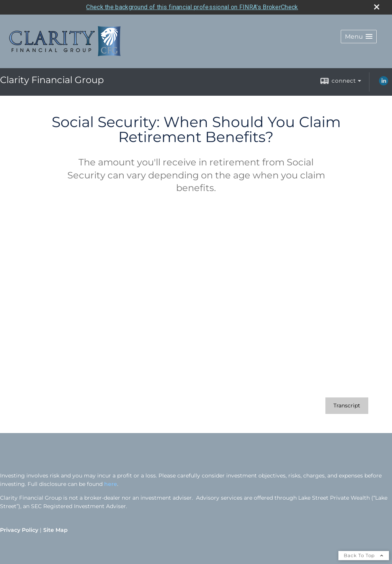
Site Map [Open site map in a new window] (56, 530)
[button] (359, 37)
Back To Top (364, 555)
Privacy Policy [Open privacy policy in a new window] (19, 530)
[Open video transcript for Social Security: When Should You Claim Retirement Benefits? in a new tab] (347, 406)
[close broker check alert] (377, 7)
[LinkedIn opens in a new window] (384, 83)
